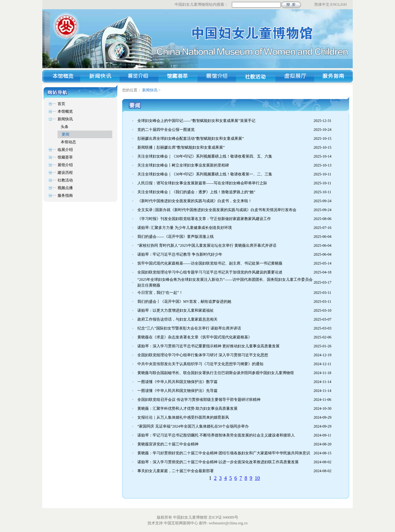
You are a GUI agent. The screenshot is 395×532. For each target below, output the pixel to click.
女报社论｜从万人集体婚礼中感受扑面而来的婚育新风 (183, 417)
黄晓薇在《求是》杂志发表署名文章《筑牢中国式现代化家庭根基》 (195, 337)
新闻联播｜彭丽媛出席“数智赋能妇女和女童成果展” (181, 147)
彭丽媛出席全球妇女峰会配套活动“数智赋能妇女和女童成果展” (191, 138)
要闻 (66, 134)
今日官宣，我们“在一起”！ (160, 293)
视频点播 (65, 188)
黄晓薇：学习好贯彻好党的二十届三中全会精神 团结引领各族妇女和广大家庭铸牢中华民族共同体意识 (224, 453)
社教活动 (65, 180)
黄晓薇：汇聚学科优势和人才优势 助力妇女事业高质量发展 (187, 408)
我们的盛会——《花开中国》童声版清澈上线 (176, 237)
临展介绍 (65, 150)
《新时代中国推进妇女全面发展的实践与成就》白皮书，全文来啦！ (195, 201)
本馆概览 (65, 111)
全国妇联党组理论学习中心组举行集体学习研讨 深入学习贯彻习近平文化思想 (203, 355)
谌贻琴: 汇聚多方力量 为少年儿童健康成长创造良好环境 (185, 228)
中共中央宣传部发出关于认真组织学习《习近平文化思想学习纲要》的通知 (200, 364)
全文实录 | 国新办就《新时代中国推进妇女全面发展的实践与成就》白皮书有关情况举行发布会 (217, 210)
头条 (65, 127)
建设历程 (65, 173)
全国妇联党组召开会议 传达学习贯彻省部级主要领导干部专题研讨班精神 (199, 400)
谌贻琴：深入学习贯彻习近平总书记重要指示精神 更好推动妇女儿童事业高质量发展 (208, 346)
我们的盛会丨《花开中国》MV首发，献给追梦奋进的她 (184, 301)
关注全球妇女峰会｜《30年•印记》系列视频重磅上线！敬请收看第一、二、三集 (205, 174)
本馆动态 (68, 142)
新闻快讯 (150, 90)
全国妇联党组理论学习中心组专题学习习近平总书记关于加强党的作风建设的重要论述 (210, 272)
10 (257, 478)
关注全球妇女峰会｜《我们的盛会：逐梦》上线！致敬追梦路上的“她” (196, 192)
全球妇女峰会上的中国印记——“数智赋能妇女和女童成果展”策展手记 (196, 121)
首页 (61, 104)
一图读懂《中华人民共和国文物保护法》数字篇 (177, 382)
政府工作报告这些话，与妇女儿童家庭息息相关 (177, 319)
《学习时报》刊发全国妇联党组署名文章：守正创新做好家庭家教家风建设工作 (204, 219)
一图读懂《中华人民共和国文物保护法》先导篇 (177, 391)
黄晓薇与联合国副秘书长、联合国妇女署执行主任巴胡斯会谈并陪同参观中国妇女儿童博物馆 (216, 373)
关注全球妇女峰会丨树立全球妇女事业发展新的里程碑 (183, 165)
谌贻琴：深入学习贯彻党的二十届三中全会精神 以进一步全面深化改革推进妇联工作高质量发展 (218, 462)
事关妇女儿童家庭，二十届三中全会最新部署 (176, 471)
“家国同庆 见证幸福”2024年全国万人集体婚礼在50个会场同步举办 (193, 426)
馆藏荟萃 (65, 157)
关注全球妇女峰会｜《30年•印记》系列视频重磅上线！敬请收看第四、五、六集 (205, 156)
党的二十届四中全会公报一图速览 (166, 130)
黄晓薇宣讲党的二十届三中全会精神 (168, 444)
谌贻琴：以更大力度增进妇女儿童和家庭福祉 (176, 310)
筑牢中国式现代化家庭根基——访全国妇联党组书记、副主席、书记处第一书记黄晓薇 (210, 263)
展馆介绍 (65, 165)
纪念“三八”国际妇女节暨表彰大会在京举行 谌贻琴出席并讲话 (189, 328)
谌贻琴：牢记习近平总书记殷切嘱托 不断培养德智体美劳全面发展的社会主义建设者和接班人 (216, 435)
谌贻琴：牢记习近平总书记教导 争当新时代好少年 (180, 254)
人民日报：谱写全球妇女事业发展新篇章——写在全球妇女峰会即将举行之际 (202, 183)
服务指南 (65, 195)
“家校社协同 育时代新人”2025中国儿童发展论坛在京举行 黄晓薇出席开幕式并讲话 (207, 245)
